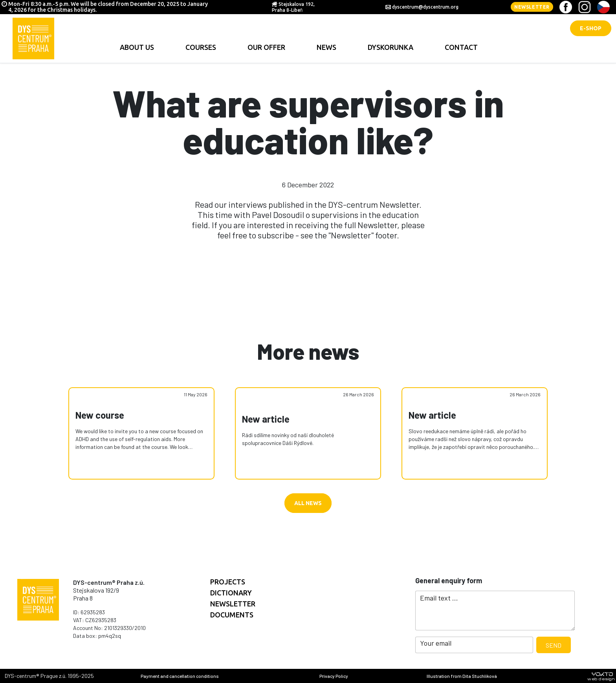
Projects (228, 582)
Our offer (266, 47)
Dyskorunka (390, 47)
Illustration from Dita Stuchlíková (462, 676)
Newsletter (532, 7)
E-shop (591, 28)
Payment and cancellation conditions (180, 676)
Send (554, 645)
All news (308, 503)
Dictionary (231, 593)
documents (232, 615)
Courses (201, 47)
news (326, 47)
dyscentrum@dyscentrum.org (425, 7)
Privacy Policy (334, 676)
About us (137, 47)
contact (461, 47)
